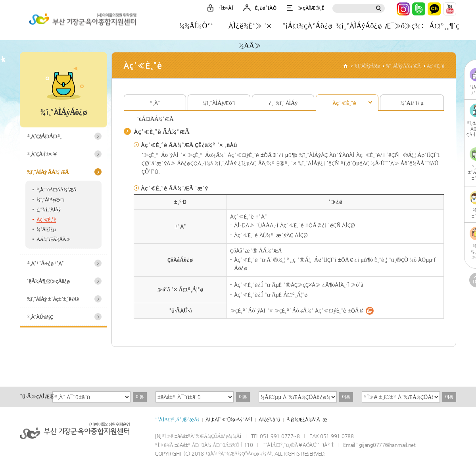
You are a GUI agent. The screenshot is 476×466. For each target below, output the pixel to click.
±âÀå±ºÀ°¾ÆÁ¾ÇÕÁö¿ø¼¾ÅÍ (81, 21)
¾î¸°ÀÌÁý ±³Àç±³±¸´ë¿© (53, 299)
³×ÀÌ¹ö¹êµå (419, 9)
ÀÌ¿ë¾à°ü (269, 419)
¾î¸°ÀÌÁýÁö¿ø (359, 26)
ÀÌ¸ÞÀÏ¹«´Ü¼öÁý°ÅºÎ (229, 419)
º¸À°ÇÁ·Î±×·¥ (42, 154)
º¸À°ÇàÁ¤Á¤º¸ (44, 136)
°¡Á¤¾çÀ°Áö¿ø (307, 26)
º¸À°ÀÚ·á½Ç (40, 317)
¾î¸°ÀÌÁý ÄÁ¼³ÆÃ (48, 172)
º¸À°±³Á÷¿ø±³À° (45, 263)
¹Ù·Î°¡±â (370, 311)
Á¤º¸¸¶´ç (444, 26)
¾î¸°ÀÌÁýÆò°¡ (50, 199)
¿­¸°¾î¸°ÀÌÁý (48, 209)
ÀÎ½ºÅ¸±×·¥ (403, 9)
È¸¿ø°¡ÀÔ (266, 8)
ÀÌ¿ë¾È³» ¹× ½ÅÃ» (250, 29)
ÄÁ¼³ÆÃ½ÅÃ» (53, 239)
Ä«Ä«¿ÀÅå (434, 9)
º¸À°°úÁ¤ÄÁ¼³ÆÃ (56, 190)
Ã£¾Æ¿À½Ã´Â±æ (307, 419)
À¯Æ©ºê (450, 9)
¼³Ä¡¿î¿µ (46, 229)
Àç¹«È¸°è (46, 219)
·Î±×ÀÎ (226, 8)
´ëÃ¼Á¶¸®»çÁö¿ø (48, 281)
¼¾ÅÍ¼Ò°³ (197, 26)
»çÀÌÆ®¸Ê (311, 8)
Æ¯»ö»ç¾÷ (405, 26)
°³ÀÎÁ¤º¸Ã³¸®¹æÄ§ (177, 419)
